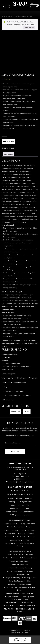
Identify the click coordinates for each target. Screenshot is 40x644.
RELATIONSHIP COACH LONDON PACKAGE (20, 606)
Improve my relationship (11, 363)
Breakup (28, 498)
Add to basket (8, 141)
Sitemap (31, 537)
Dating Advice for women (20, 561)
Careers (29, 527)
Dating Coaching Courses (20, 574)
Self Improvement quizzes (20, 515)
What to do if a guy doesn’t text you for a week (19, 378)
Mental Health (11, 512)
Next (27, 411)
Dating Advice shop (27, 524)
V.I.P (28, 505)
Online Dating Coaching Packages (20, 571)
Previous (16, 411)
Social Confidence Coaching (20, 581)
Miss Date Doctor (18, 633)
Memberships (10, 534)
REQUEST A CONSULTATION (20, 640)
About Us (31, 534)
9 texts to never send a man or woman (16, 395)
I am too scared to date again (13, 391)
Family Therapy (7, 369)
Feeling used (6, 387)
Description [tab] (8, 154)
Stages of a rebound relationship (14, 382)
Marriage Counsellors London (20, 584)
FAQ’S (23, 530)
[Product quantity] (4, 134)
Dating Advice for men (20, 564)
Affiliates (32, 530)
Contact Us (21, 537)
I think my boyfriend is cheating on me (16, 366)
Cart (37, 7)
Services (15, 558)
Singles (10, 16)
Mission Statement (11, 530)
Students (21, 534)
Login (31, 7)
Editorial (5, 360)
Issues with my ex (17, 505)
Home (4, 16)
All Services (6, 357)
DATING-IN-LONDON (15, 555)
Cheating (12, 502)
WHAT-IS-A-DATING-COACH (20, 551)
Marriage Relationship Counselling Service (20, 578)
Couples (19, 498)
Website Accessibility (15, 527)
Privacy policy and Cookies (20, 520)
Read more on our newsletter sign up (20, 435)
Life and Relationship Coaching (20, 568)
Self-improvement (25, 502)
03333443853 (20, 479)
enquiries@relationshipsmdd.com (20, 482)
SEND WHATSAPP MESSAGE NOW (20, 494)
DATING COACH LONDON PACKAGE (20, 602)
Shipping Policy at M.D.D (20, 540)
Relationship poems (9, 374)
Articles (6, 558)
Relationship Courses (29, 558)
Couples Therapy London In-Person (20, 593)
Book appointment (27, 512)
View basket (29, 27)
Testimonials (10, 537)
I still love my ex (8, 400)
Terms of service (11, 524)
